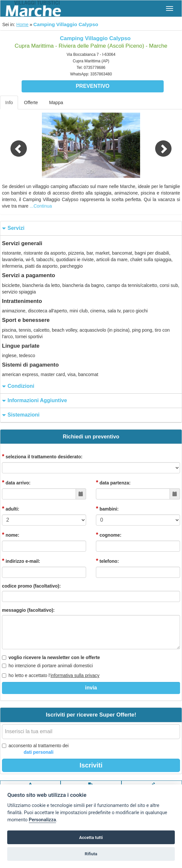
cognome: (109, 535)
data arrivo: (16, 482)
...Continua (41, 206)
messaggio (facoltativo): (28, 610)
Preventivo (92, 86)
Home (22, 24)
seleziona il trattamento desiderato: (42, 456)
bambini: (107, 509)
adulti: (11, 509)
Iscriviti (91, 765)
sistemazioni (20, 415)
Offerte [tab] (31, 103)
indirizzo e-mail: (21, 561)
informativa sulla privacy (75, 675)
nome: (11, 535)
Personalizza (42, 820)
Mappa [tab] (56, 103)
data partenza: (113, 482)
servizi (12, 228)
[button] (14, 145)
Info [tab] (9, 103)
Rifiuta (91, 854)
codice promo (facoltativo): (31, 586)
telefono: (107, 561)
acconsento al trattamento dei (35, 749)
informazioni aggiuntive (34, 401)
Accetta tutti (91, 837)
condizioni (17, 386)
